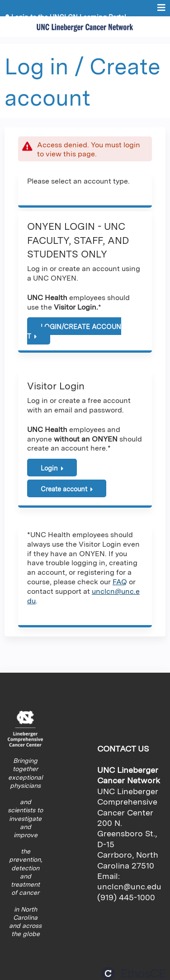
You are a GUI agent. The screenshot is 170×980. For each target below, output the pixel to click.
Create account (64, 489)
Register (25, 24)
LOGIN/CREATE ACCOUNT (74, 331)
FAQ (120, 582)
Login (49, 468)
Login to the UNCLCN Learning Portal (69, 17)
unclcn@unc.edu (129, 886)
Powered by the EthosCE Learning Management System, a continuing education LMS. (133, 973)
